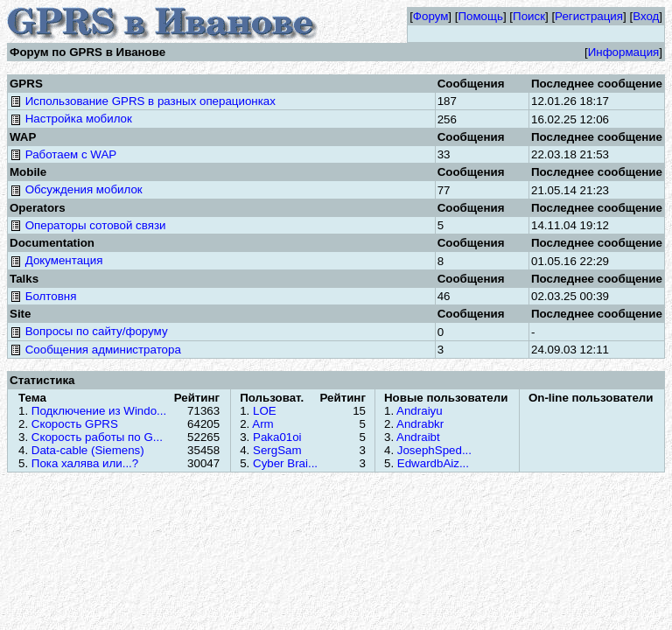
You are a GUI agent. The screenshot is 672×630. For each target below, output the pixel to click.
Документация (56, 260)
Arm (262, 424)
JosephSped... (434, 450)
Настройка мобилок (71, 119)
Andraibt (418, 437)
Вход (646, 16)
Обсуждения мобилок (76, 189)
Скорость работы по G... (97, 437)
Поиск (529, 16)
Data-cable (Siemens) (88, 450)
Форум (431, 16)
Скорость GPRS (75, 424)
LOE (265, 411)
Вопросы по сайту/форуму (89, 331)
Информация (624, 52)
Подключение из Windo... (99, 411)
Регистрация (589, 16)
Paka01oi (277, 437)
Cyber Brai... (285, 463)
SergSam (277, 450)
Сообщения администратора (95, 350)
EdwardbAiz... (433, 463)
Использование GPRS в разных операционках (143, 101)
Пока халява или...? (85, 463)
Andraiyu (420, 411)
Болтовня (43, 296)
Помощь (480, 16)
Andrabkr (420, 424)
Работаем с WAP (63, 154)
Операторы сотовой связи (87, 225)
